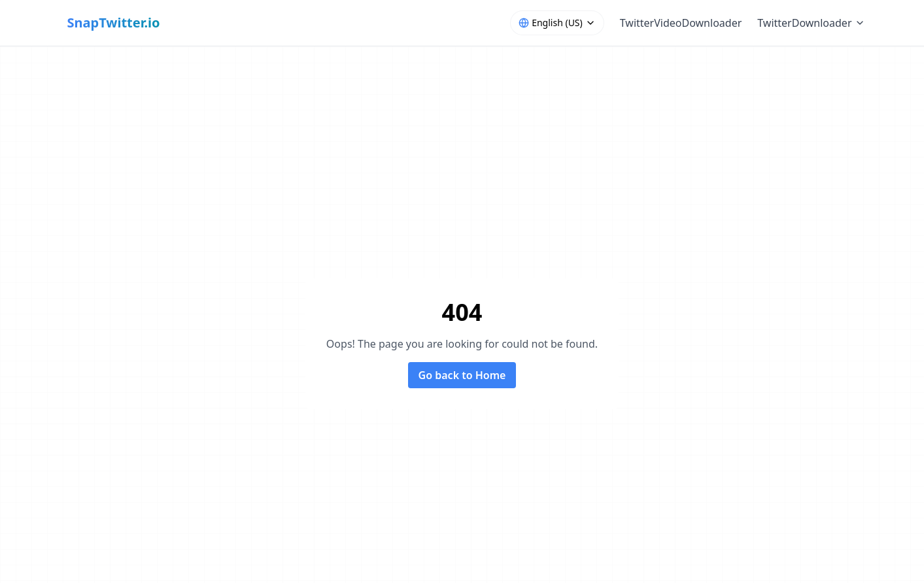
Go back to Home (462, 375)
